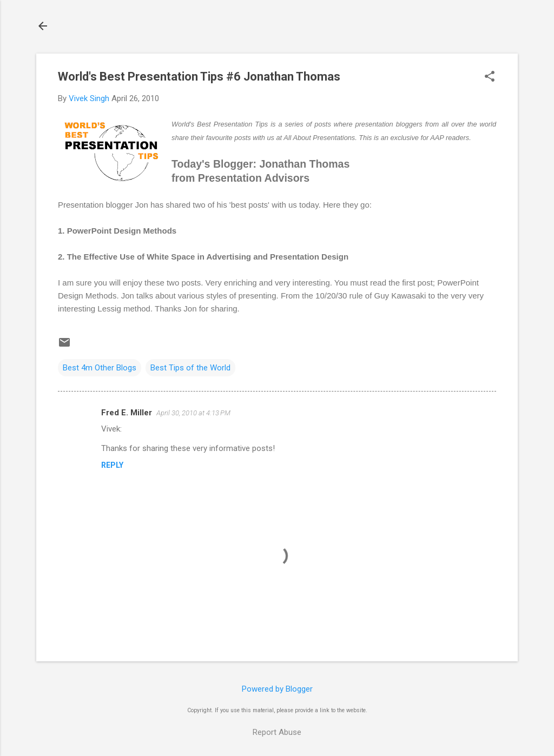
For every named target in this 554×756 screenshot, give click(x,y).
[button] (490, 77)
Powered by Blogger (277, 689)
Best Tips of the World (190, 368)
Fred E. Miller (127, 413)
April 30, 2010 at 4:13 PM (193, 413)
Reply (112, 465)
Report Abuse (277, 732)
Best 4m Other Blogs (100, 368)
